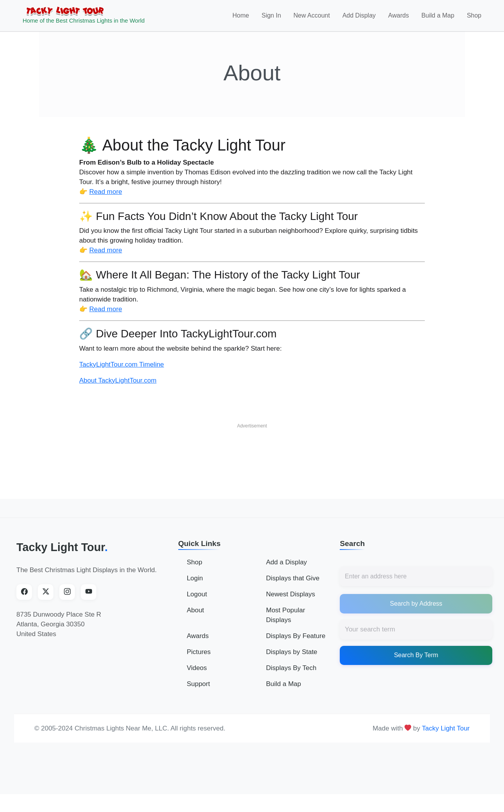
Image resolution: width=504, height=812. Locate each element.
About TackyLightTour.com (118, 386)
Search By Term (416, 660)
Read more (106, 197)
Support (199, 689)
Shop (474, 18)
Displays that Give (293, 584)
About (195, 616)
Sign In (271, 18)
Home (241, 18)
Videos (197, 673)
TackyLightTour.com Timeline (122, 370)
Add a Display (287, 568)
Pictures (199, 657)
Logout (197, 600)
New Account (311, 18)
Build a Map (438, 18)
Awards (398, 18)
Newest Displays (291, 600)
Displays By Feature (296, 641)
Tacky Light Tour (62, 552)
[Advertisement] (252, 455)
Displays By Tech (291, 673)
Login (195, 584)
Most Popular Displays (286, 621)
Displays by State (292, 657)
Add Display (359, 18)
